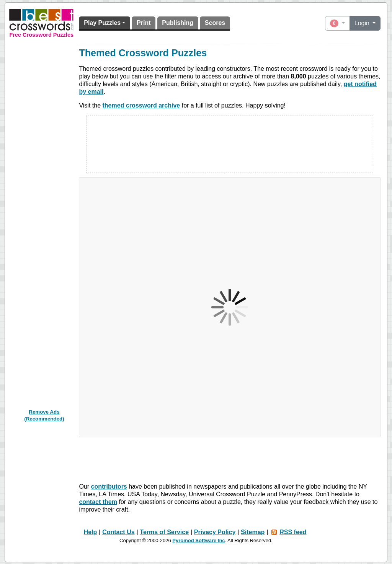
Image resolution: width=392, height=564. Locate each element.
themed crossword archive (141, 105)
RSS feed (293, 532)
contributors (109, 487)
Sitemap (253, 532)
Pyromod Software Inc (198, 540)
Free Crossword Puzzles (41, 35)
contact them (98, 502)
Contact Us (118, 532)
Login (363, 23)
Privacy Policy (215, 532)
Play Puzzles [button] (102, 23)
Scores (215, 23)
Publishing (178, 23)
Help (91, 532)
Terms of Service (164, 532)
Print (144, 23)
